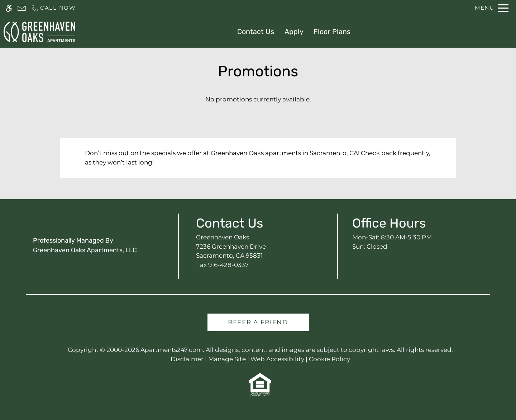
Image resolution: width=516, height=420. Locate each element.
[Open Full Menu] (492, 8)
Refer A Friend (258, 322)
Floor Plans (332, 32)
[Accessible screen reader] (9, 8)
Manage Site (227, 359)
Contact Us (256, 32)
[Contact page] (22, 8)
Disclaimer (187, 359)
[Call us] (53, 8)
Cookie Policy (329, 359)
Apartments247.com (172, 350)
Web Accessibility (277, 359)
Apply (294, 32)
